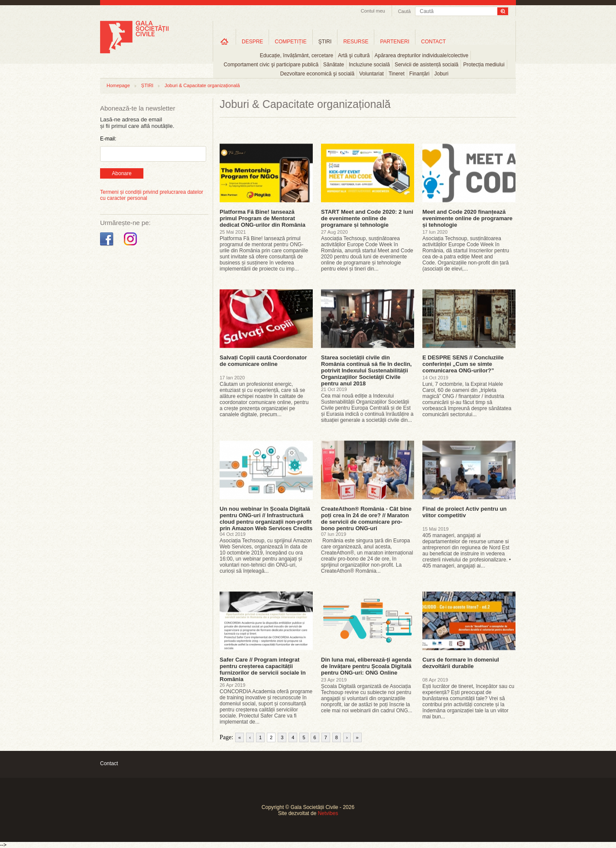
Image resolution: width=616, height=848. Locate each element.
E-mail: (108, 139)
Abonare (122, 173)
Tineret (397, 74)
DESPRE (252, 42)
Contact (109, 763)
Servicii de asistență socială (426, 65)
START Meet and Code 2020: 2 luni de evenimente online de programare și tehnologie (367, 218)
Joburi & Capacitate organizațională (202, 85)
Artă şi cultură (354, 55)
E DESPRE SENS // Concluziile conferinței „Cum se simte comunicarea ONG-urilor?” (463, 364)
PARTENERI (395, 42)
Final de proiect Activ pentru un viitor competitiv (465, 512)
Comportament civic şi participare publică (271, 65)
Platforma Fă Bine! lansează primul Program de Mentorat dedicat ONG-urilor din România (263, 218)
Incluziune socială (369, 65)
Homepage (118, 85)
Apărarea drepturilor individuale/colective (422, 55)
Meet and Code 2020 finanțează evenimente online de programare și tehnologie (467, 218)
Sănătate (334, 65)
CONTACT (433, 42)
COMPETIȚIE (290, 42)
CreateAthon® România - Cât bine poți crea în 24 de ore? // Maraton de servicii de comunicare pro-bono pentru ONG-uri (366, 519)
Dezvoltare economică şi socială (317, 74)
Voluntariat (371, 74)
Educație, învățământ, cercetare (297, 55)
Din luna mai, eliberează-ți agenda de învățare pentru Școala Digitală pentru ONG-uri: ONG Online (366, 666)
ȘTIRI (147, 85)
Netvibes (328, 813)
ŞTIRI (325, 42)
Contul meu (373, 11)
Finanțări (420, 74)
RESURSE (356, 42)
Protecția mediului (484, 65)
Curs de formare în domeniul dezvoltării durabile (461, 663)
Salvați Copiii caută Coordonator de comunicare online (263, 361)
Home (224, 41)
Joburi (442, 74)
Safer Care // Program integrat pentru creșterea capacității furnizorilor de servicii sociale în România (263, 669)
